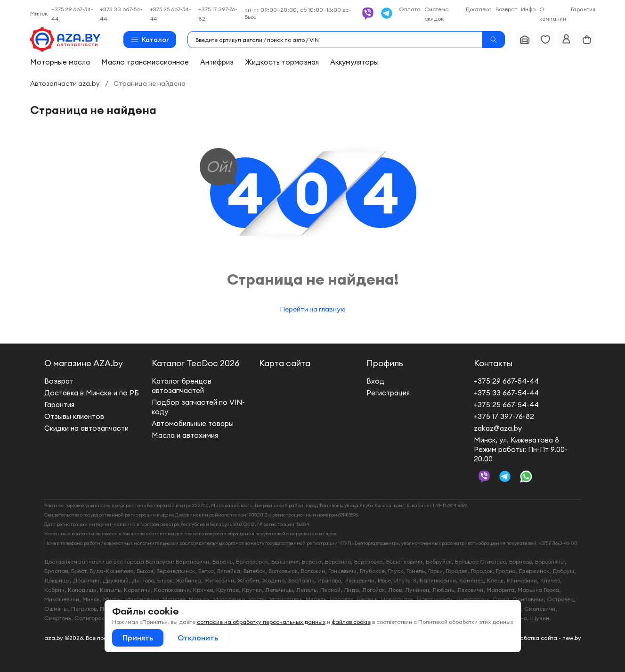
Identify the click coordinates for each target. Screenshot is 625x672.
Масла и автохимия (185, 435)
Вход (375, 381)
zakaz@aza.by (498, 428)
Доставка (479, 9)
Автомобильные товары (193, 423)
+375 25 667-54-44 (506, 405)
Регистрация (388, 393)
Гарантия (583, 9)
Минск (39, 13)
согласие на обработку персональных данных (261, 622)
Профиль (385, 363)
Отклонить (198, 638)
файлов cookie (351, 622)
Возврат (506, 9)
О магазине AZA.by (84, 363)
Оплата (410, 9)
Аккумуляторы (354, 62)
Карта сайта (285, 363)
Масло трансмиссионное (145, 62)
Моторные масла (60, 62)
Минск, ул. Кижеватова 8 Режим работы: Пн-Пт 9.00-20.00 (521, 449)
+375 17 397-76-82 (504, 416)
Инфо (528, 9)
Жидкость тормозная (282, 62)
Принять (138, 638)
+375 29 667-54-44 (506, 381)
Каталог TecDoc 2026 (195, 363)
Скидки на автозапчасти (86, 428)
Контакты (493, 363)
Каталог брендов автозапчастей (182, 386)
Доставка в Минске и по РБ (92, 393)
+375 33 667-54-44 (506, 393)
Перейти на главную (313, 309)
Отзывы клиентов (74, 416)
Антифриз (217, 62)
